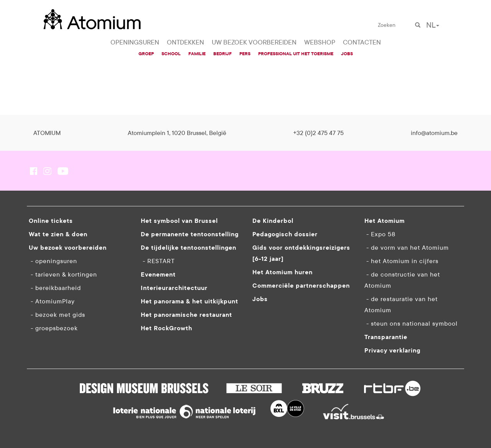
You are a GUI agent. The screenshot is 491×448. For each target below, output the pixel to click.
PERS (245, 54)
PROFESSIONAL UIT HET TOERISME (296, 54)
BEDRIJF (222, 54)
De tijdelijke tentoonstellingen (189, 247)
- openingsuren (53, 261)
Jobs (260, 299)
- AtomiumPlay (52, 301)
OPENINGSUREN (135, 42)
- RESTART (158, 261)
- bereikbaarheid (55, 288)
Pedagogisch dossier (285, 234)
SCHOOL (171, 54)
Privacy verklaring (392, 350)
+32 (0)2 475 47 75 (318, 133)
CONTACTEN (362, 42)
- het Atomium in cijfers (401, 261)
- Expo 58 (380, 234)
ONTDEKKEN (185, 42)
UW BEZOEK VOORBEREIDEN (254, 42)
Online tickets (51, 221)
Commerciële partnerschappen (301, 285)
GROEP (146, 54)
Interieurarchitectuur (174, 288)
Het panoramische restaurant (186, 315)
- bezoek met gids (57, 315)
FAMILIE (197, 54)
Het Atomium (385, 221)
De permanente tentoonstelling (190, 234)
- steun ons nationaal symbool (411, 323)
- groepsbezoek (53, 328)
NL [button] (433, 25)
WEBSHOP (320, 42)
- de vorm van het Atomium (407, 247)
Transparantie (386, 337)
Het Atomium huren (283, 272)
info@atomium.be (434, 133)
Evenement (158, 274)
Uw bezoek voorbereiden (68, 247)
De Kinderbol (273, 221)
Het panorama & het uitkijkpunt (189, 301)
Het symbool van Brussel (179, 221)
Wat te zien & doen (58, 234)
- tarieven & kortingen (63, 274)
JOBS (347, 54)
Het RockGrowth (166, 328)
